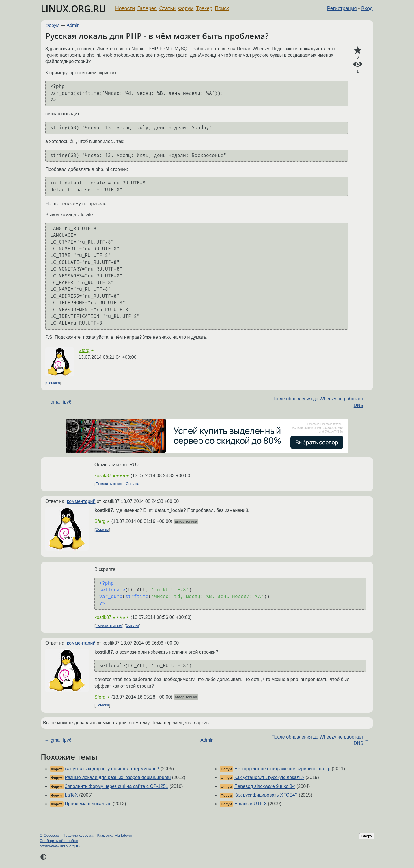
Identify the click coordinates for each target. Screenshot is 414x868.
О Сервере (49, 835)
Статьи (167, 8)
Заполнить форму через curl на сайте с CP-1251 (116, 786)
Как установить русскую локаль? (269, 777)
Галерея (147, 8)
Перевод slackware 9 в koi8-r (265, 786)
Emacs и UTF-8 (251, 804)
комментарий (81, 501)
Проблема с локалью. (88, 804)
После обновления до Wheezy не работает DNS (317, 402)
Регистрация (342, 8)
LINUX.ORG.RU (73, 9)
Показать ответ (109, 484)
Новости (125, 8)
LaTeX (71, 795)
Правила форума (78, 835)
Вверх (367, 836)
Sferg (84, 350)
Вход (367, 8)
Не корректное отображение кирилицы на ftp (282, 769)
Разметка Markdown (114, 835)
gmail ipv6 (61, 402)
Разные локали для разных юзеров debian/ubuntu (118, 777)
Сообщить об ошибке (59, 841)
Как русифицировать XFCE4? (266, 795)
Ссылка (53, 383)
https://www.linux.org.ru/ (60, 846)
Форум (186, 8)
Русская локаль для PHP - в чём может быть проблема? (157, 36)
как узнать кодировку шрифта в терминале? (112, 769)
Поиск (222, 8)
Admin (73, 25)
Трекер (204, 8)
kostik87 (103, 476)
